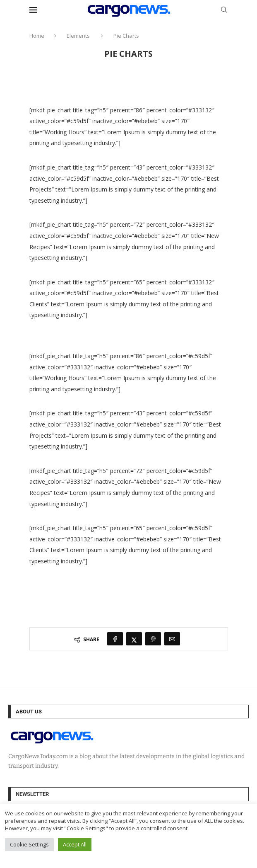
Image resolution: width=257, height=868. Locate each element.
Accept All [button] (75, 844)
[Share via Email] (172, 639)
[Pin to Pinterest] (153, 639)
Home (37, 36)
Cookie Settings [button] (29, 844)
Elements (78, 36)
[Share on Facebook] (115, 639)
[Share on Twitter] (134, 639)
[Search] (224, 11)
